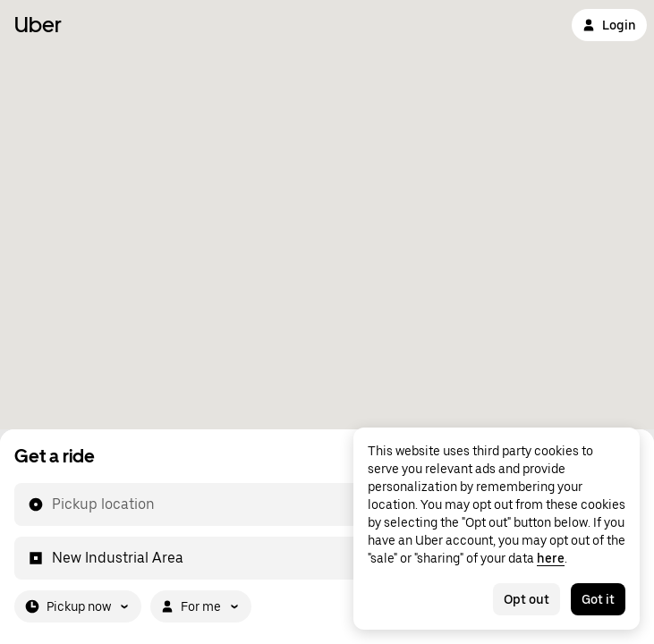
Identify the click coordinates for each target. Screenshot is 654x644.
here (551, 558)
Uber (38, 25)
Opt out (527, 599)
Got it (598, 599)
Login (609, 25)
